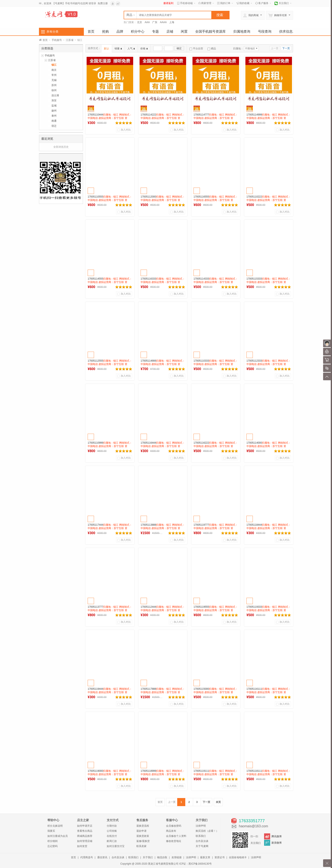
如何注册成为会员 (58, 836)
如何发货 (82, 846)
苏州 (54, 85)
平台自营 (196, 49)
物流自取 (162, 857)
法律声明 (201, 826)
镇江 (54, 65)
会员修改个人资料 (176, 836)
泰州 (54, 116)
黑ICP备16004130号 (200, 864)
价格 (144, 49)
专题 (155, 31)
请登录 (92, 3)
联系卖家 (141, 846)
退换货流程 (143, 826)
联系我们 (201, 836)
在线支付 (112, 836)
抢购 (105, 31)
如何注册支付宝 (116, 846)
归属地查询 (242, 31)
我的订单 (225, 3)
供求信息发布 (289, 31)
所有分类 (53, 32)
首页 (91, 31)
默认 (107, 49)
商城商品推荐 (85, 836)
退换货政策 (143, 836)
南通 (54, 121)
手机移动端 (186, 3)
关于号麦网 (202, 846)
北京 (140, 22)
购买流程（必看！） (207, 831)
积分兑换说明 (55, 826)
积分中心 (138, 31)
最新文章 (205, 857)
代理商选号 (87, 857)
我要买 (51, 831)
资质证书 (220, 857)
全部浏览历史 (61, 147)
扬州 (54, 111)
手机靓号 (57, 40)
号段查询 (265, 31)
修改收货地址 (174, 841)
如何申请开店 (85, 826)
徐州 (54, 90)
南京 (54, 70)
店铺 (170, 31)
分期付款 (112, 826)
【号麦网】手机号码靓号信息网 (70, 3)
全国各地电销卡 (238, 857)
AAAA (163, 22)
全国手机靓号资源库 (210, 31)
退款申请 (141, 831)
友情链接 (177, 857)
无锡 (54, 80)
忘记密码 (53, 846)
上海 (172, 22)
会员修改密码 (174, 826)
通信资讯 (102, 857)
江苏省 (70, 40)
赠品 (212, 49)
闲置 (184, 31)
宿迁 (54, 126)
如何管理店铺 (85, 841)
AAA (147, 22)
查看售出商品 (85, 831)
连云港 (55, 95)
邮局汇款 (112, 841)
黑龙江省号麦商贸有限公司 (163, 864)
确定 (179, 48)
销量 (118, 49)
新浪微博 (277, 843)
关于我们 (148, 857)
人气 (131, 49)
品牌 (120, 31)
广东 (155, 22)
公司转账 (112, 831)
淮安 (54, 100)
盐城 (54, 106)
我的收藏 (244, 3)
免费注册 (103, 3)
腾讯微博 (277, 836)
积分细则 (53, 841)
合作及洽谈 (202, 841)
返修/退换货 (143, 841)
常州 (54, 75)
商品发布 (171, 831)
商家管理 (206, 3)
